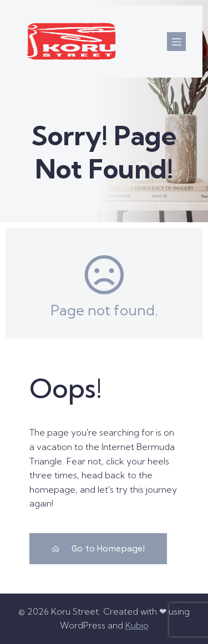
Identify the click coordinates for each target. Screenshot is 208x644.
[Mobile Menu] (176, 42)
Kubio (137, 625)
